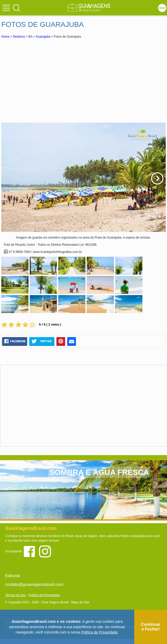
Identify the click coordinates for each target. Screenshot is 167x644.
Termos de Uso (16, 595)
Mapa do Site (80, 602)
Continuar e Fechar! (151, 627)
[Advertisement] (84, 80)
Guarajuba (43, 37)
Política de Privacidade (44, 595)
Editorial (13, 576)
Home (5, 37)
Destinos (19, 37)
